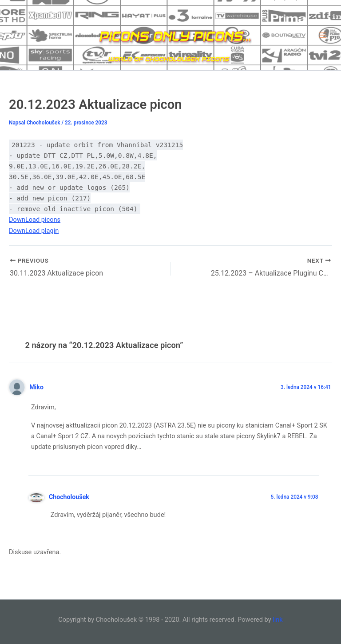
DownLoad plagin (34, 231)
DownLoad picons (35, 220)
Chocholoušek (69, 497)
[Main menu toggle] (323, 35)
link (278, 620)
